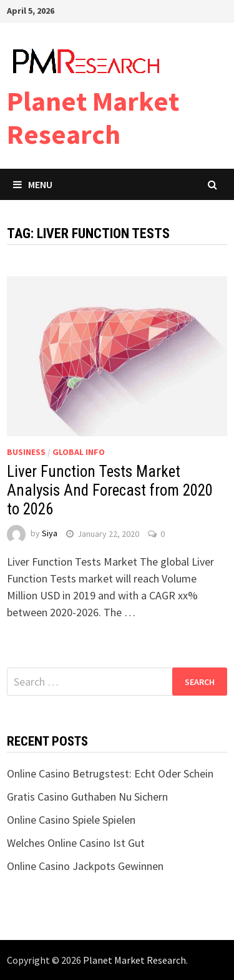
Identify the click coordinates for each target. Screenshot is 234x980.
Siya (50, 534)
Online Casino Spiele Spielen (71, 820)
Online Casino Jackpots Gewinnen (85, 866)
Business (26, 452)
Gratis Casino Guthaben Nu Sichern (87, 797)
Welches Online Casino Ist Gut (76, 843)
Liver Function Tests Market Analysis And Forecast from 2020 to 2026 (110, 490)
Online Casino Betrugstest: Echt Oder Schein (110, 773)
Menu (33, 184)
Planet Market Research (93, 117)
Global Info (79, 452)
